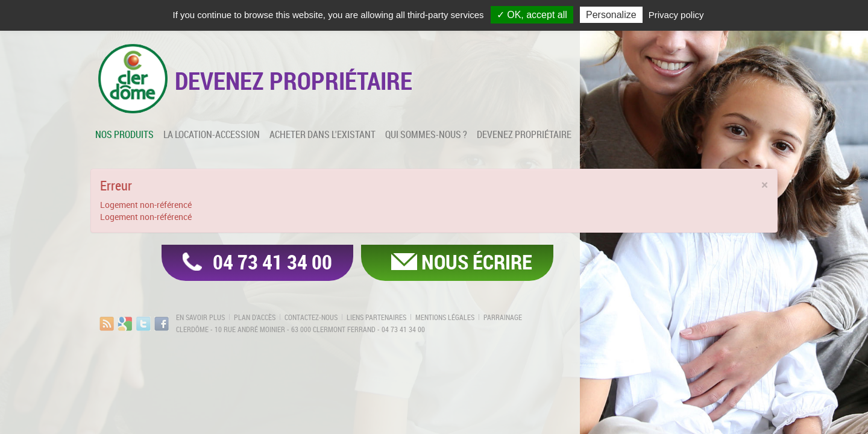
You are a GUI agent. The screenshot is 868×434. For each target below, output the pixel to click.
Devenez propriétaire (524, 134)
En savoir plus (200, 317)
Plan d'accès (255, 317)
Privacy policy (676, 15)
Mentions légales (445, 317)
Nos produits (124, 134)
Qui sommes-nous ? (426, 134)
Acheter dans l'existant (322, 134)
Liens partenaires (376, 317)
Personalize (611, 15)
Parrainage (503, 317)
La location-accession (212, 134)
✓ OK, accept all (532, 15)
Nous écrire (477, 262)
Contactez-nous (311, 317)
